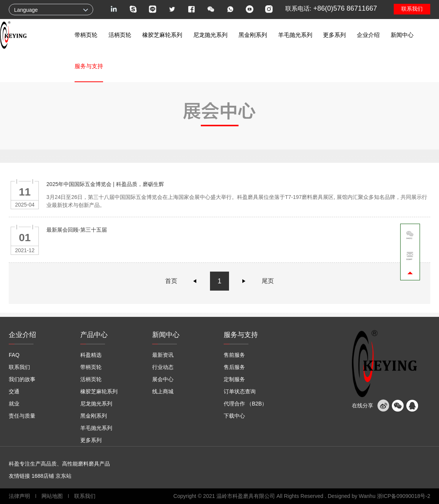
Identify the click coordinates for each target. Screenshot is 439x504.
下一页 (244, 281)
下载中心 (234, 416)
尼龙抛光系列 (210, 35)
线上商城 (163, 391)
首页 (171, 281)
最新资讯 (163, 355)
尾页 (268, 281)
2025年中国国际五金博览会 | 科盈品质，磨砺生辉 (105, 184)
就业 (14, 404)
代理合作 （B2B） (245, 404)
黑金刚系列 (253, 35)
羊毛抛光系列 (295, 35)
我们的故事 (22, 379)
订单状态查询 (240, 391)
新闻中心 (402, 35)
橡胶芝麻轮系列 (162, 35)
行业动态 (163, 367)
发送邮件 (409, 259)
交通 (14, 391)
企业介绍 (368, 35)
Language (26, 10)
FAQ (14, 355)
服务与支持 (89, 66)
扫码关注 (409, 238)
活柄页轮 (120, 35)
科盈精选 (91, 355)
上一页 (195, 281)
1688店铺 (43, 476)
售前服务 (234, 355)
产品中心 (94, 335)
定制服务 (234, 379)
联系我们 (412, 9)
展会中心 (163, 379)
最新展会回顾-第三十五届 (77, 230)
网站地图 (52, 496)
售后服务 (234, 367)
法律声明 (20, 496)
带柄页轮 (86, 35)
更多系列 (334, 35)
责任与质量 (22, 416)
